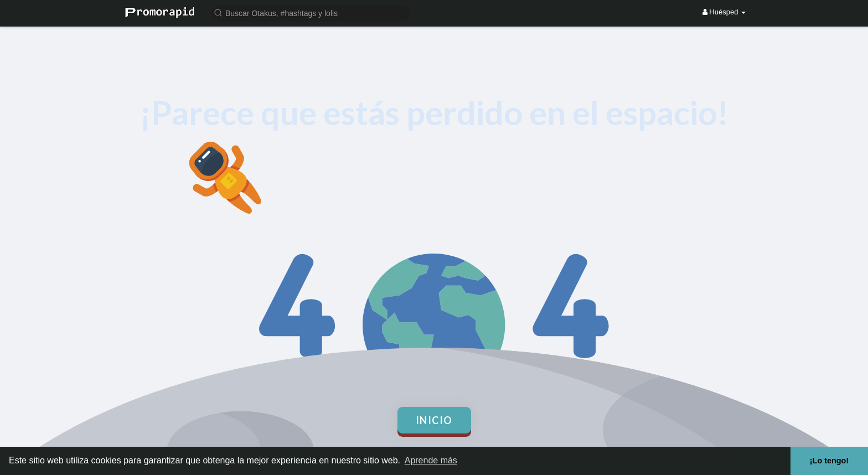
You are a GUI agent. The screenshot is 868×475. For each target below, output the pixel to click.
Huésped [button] (724, 12)
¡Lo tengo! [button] (829, 461)
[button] (311, 12)
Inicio (434, 420)
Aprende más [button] (431, 460)
